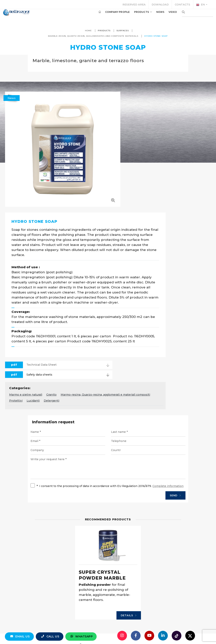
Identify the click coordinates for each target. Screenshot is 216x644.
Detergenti (88, 322)
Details (119, 566)
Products (137, 15)
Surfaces (123, 31)
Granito (123, 310)
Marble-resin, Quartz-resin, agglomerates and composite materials (107, 36)
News (154, 15)
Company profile (112, 15)
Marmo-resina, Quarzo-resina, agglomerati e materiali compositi (125, 316)
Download (160, 4)
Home (88, 31)
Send (161, 425)
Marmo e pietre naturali (97, 310)
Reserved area (134, 4)
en (201, 5)
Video (167, 15)
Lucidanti (198, 316)
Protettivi (181, 316)
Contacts (182, 4)
